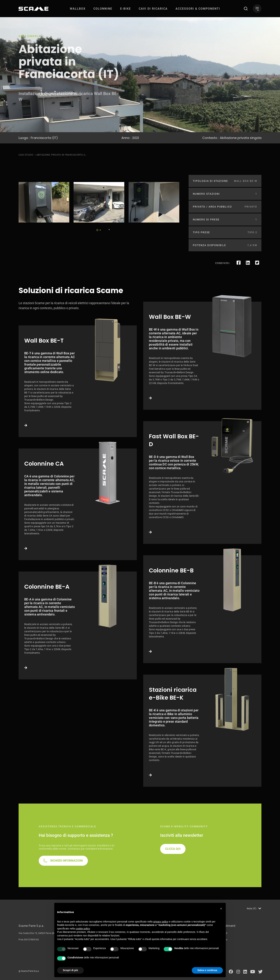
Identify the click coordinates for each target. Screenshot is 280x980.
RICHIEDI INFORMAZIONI (67, 861)
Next (108, 229)
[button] (221, 909)
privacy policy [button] (161, 922)
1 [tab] (97, 230)
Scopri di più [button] (70, 970)
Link (78, 381)
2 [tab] (100, 230)
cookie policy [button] (83, 929)
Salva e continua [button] (207, 970)
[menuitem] (78, 9)
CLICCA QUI (173, 849)
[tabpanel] (44, 202)
